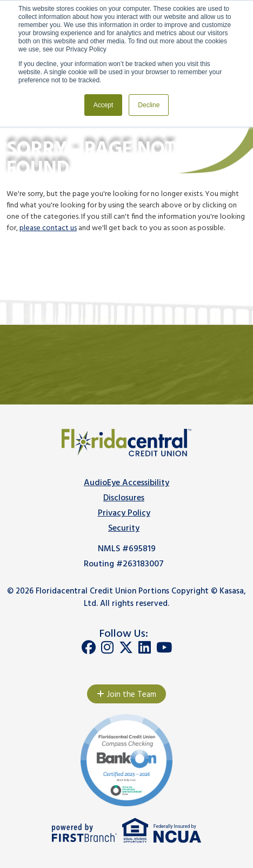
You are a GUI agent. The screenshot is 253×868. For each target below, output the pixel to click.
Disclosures (124, 498)
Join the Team (132, 695)
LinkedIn (145, 648)
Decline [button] (149, 105)
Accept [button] (104, 105)
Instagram (107, 648)
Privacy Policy (124, 513)
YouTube (164, 648)
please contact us (48, 228)
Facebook (89, 648)
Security (124, 528)
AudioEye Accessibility (126, 483)
